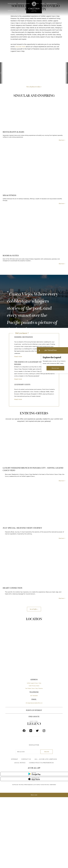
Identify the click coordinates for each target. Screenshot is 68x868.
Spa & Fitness (35, 4)
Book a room (34, 795)
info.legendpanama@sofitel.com (34, 703)
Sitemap (14, 759)
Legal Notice (20, 763)
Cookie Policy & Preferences (41, 763)
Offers (43, 4)
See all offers (33, 609)
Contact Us (26, 759)
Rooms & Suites (12, 4)
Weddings (11, 11)
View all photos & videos (33, 87)
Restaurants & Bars (24, 4)
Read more (18, 356)
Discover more (20, 47)
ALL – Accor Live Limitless (46, 759)
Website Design (53, 785)
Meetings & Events (52, 4)
